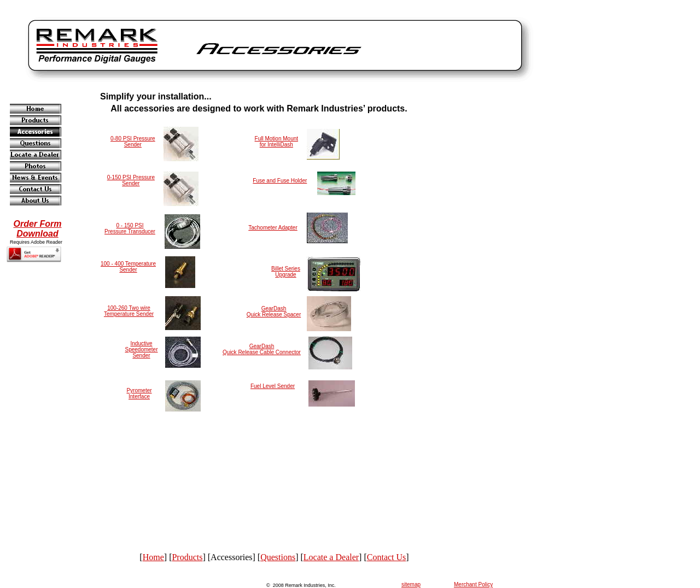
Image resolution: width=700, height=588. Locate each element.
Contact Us (387, 557)
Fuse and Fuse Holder (280, 181)
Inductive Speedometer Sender (141, 349)
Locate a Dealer (331, 557)
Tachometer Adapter (273, 228)
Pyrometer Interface (139, 393)
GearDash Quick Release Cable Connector (262, 349)
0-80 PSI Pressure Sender (133, 142)
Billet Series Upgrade (286, 272)
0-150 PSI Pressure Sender (131, 180)
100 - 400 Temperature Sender (128, 267)
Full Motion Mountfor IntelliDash (276, 142)
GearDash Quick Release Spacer (274, 311)
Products (187, 557)
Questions (278, 557)
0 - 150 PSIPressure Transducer (130, 228)
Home (153, 557)
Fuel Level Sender (273, 386)
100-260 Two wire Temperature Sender (129, 311)
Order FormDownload (37, 229)
